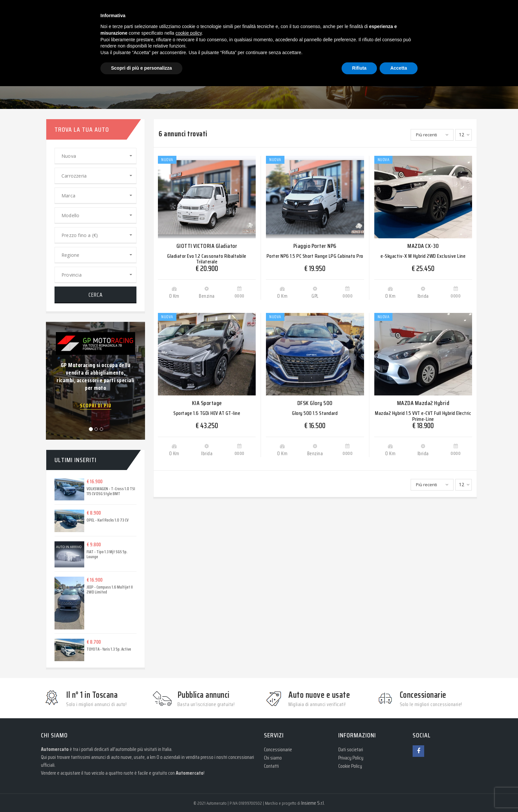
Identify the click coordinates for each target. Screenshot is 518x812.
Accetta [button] (399, 68)
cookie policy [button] (188, 33)
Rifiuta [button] (359, 68)
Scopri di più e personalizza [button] (141, 68)
